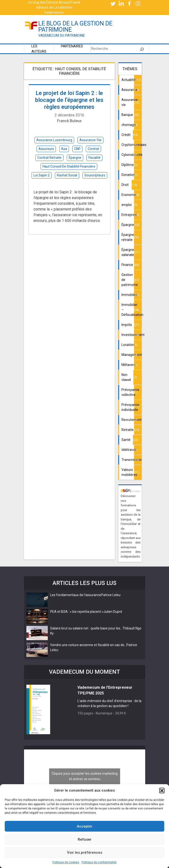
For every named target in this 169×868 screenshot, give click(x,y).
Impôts (127, 325)
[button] (162, 790)
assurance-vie (90, 140)
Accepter (85, 826)
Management (128, 355)
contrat (93, 149)
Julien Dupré (113, 612)
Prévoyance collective (128, 392)
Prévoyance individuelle (128, 407)
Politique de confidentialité (99, 862)
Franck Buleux (69, 121)
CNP (77, 149)
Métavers (128, 365)
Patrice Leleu (111, 595)
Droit (125, 185)
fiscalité (94, 158)
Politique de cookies (66, 862)
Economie (128, 195)
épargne (75, 158)
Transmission (128, 460)
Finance (127, 265)
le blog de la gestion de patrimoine (75, 27)
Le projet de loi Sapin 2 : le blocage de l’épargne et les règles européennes (69, 100)
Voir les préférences (85, 853)
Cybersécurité (128, 155)
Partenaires (72, 46)
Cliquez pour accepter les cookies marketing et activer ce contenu (85, 776)
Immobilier (128, 295)
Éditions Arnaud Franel (63, 2)
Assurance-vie (128, 102)
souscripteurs (95, 175)
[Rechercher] (142, 49)
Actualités (128, 80)
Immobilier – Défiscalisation (128, 310)
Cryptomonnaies (128, 145)
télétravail (128, 450)
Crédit (126, 135)
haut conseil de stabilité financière (69, 166)
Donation (128, 175)
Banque (127, 115)
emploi (127, 205)
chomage (128, 125)
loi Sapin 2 (42, 175)
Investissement (128, 335)
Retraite (128, 430)
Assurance (128, 90)
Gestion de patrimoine (128, 280)
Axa (64, 149)
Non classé (126, 377)
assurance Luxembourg (54, 140)
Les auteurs (39, 49)
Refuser (85, 839)
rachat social (67, 175)
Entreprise (128, 215)
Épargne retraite (128, 237)
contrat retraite (49, 158)
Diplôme (128, 165)
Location (128, 345)
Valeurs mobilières (128, 472)
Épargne (128, 225)
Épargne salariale (128, 252)
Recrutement (128, 420)
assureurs (46, 149)
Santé (126, 440)
